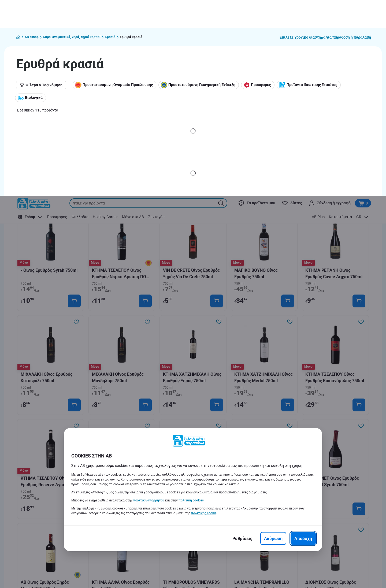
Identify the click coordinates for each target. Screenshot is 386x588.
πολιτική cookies (191, 305)
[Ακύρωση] (273, 343)
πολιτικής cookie (204, 318)
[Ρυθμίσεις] (242, 343)
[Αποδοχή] (303, 343)
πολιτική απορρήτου (149, 305)
